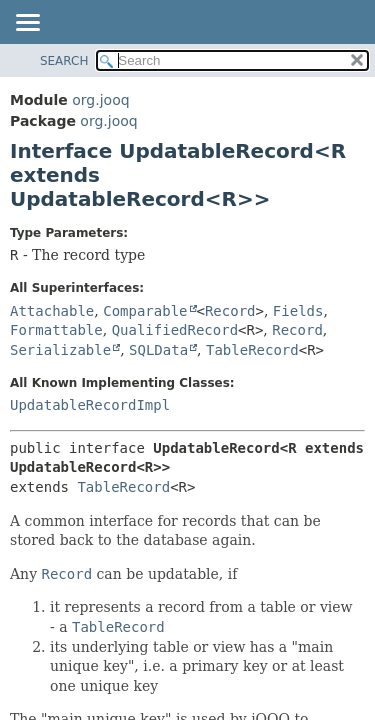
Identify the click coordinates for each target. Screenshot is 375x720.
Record (230, 311)
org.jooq (100, 100)
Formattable (56, 330)
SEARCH (64, 61)
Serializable (60, 350)
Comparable (145, 311)
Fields (298, 311)
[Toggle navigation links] (27, 24)
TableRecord (252, 350)
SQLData (158, 350)
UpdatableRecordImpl (90, 405)
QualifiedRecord (175, 330)
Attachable (52, 311)
